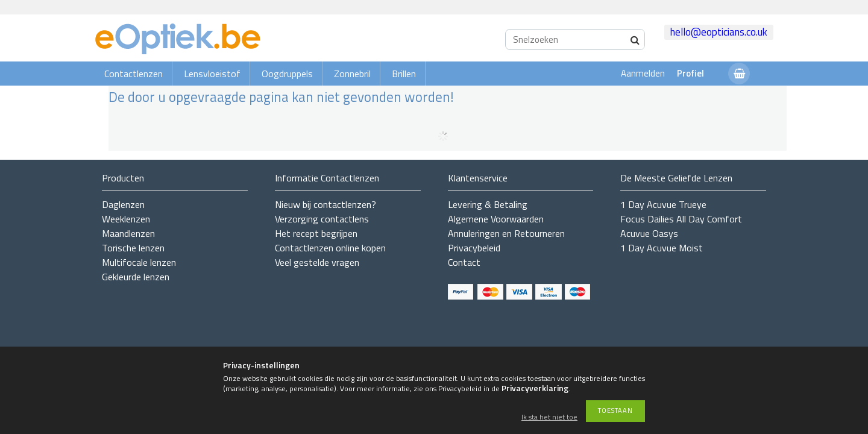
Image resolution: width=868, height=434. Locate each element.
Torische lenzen (133, 248)
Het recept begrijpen (316, 233)
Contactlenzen (134, 74)
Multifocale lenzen (139, 262)
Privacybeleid (474, 248)
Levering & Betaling (488, 204)
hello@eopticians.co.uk (719, 32)
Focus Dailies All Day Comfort (681, 219)
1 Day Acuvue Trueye (663, 204)
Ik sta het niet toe (549, 417)
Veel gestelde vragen (317, 262)
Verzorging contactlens (322, 219)
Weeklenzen (126, 219)
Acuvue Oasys (649, 233)
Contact (464, 262)
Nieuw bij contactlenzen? (325, 204)
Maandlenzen (128, 233)
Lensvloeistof (212, 74)
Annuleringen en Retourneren (506, 233)
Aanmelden (643, 73)
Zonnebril (352, 74)
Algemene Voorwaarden (496, 219)
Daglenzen (123, 204)
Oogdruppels (287, 74)
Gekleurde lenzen (136, 277)
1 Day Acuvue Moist (662, 248)
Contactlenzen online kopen (330, 248)
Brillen (404, 74)
